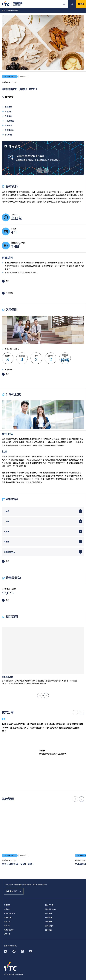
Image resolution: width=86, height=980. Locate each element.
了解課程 (7, 905)
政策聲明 (48, 922)
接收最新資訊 (14, 891)
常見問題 (48, 930)
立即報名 (81, 4)
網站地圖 (48, 913)
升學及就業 (8, 121)
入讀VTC (7, 909)
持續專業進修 (9, 930)
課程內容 (7, 125)
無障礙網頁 (49, 926)
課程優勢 (7, 107)
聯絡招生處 (49, 905)
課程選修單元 (9, 552)
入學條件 (7, 116)
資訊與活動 (8, 918)
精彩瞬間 (7, 135)
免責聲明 (48, 918)
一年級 (6, 511)
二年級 (6, 521)
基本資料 (7, 112)
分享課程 (8, 97)
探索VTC (7, 926)
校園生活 (7, 922)
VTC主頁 (7, 934)
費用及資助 (8, 130)
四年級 (6, 542)
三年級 (6, 532)
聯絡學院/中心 (50, 909)
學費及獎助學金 (9, 913)
